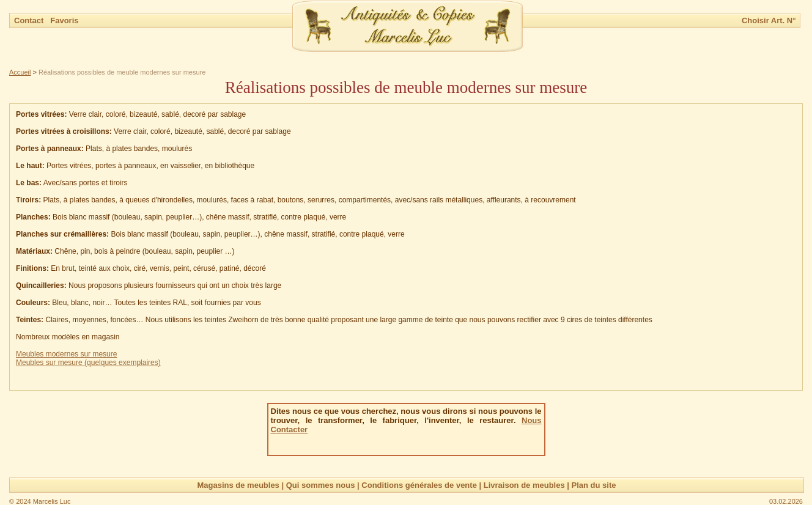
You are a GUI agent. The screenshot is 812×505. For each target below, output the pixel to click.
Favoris (64, 20)
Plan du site (594, 485)
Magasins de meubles (238, 485)
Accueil (20, 72)
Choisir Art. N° (769, 20)
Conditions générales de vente (419, 485)
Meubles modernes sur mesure (66, 354)
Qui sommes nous (321, 485)
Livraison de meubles (524, 485)
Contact (30, 20)
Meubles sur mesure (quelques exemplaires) (88, 363)
